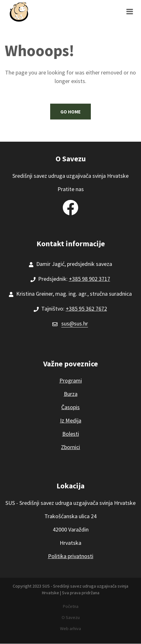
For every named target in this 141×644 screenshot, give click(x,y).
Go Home (70, 112)
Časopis (70, 407)
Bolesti (71, 434)
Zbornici (70, 447)
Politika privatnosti (71, 556)
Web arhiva (70, 628)
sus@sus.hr (75, 323)
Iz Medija (71, 420)
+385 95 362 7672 (86, 309)
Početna (71, 606)
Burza (71, 394)
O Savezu (71, 617)
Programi (71, 380)
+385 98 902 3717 (90, 279)
